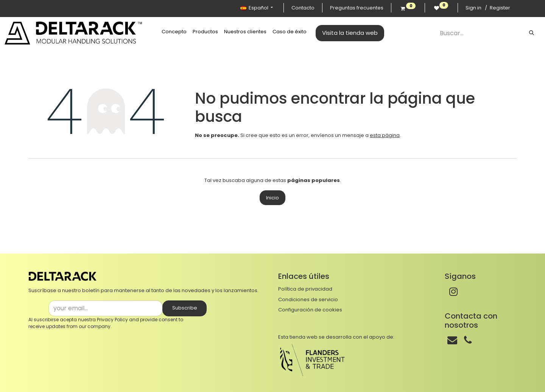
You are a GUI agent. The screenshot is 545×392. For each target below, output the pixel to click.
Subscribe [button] (185, 308)
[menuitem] (174, 32)
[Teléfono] (468, 340)
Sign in (473, 8)
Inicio (272, 198)
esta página (385, 135)
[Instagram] (453, 292)
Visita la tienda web (350, 33)
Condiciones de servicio (308, 299)
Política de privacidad (305, 289)
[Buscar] (532, 33)
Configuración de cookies (310, 310)
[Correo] (452, 340)
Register (500, 8)
